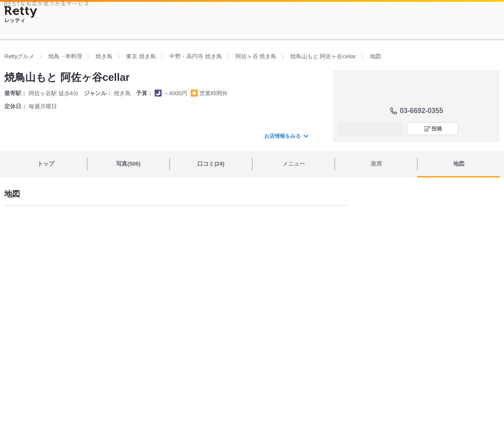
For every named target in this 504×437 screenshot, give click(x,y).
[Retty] (21, 12)
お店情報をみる (286, 136)
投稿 (437, 129)
